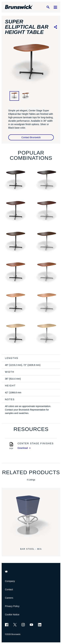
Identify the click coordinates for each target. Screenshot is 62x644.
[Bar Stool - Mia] (31, 517)
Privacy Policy (12, 606)
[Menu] (55, 7)
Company (10, 581)
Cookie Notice (12, 615)
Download (24, 448)
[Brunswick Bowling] (19, 7)
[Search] (48, 7)
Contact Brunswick (31, 137)
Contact (9, 589)
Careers (9, 598)
